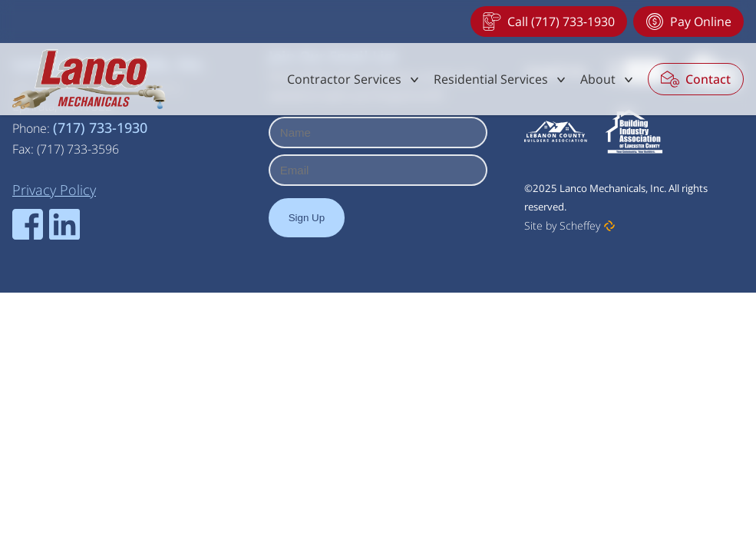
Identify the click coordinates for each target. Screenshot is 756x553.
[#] (354, 79)
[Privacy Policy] (54, 190)
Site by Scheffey (562, 225)
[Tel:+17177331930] (549, 22)
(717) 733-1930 (100, 127)
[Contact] (696, 79)
